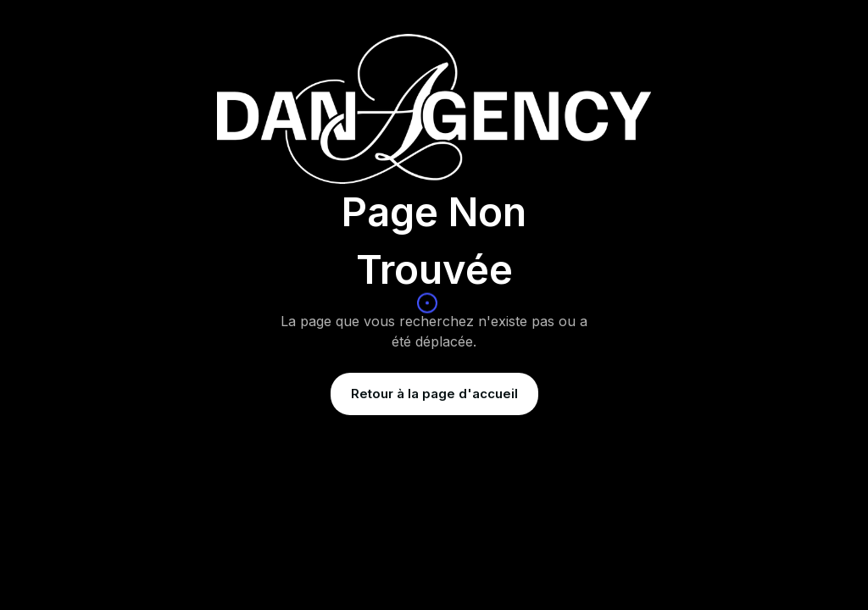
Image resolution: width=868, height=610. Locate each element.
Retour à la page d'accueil (434, 394)
